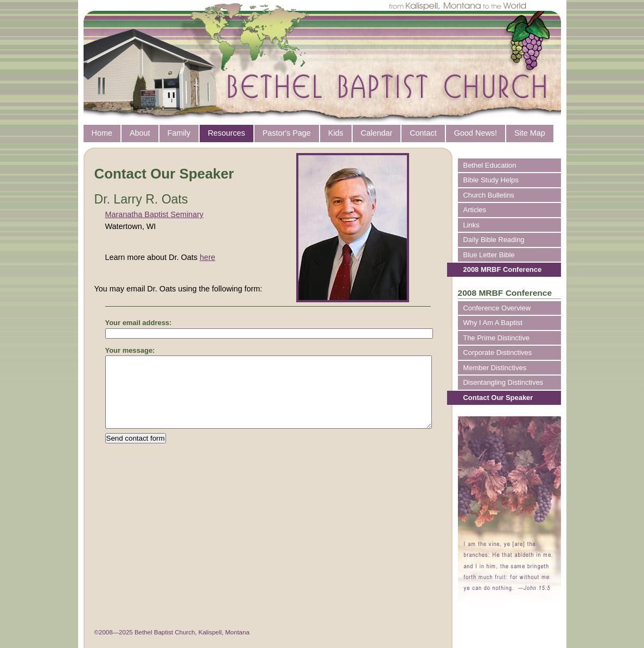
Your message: (130, 350)
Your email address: (139, 323)
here (208, 257)
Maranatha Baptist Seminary (155, 214)
